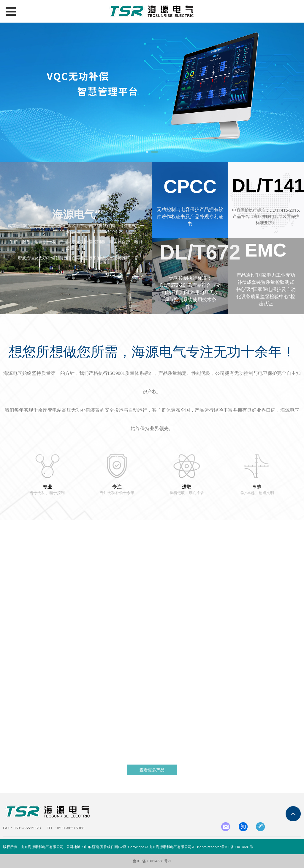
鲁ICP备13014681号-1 (152, 861)
